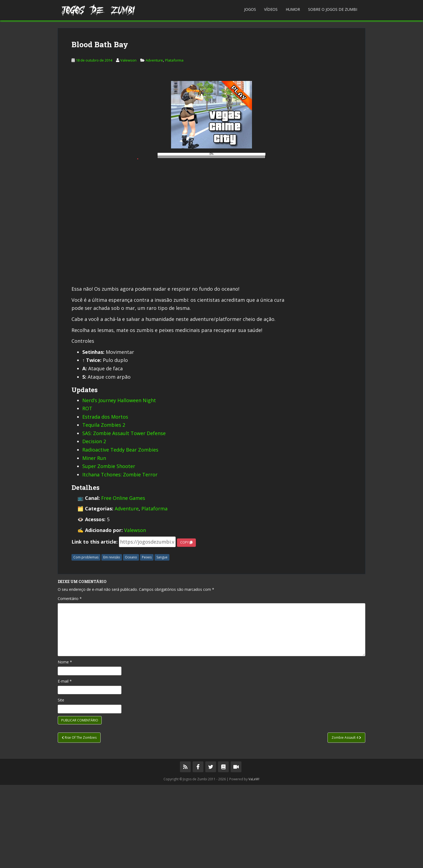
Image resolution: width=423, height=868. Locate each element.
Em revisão (112, 640)
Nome (65, 745)
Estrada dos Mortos (105, 500)
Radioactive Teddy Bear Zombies (120, 533)
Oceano (131, 640)
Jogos (250, 9)
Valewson (128, 143)
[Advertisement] (211, 66)
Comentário (70, 682)
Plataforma (174, 143)
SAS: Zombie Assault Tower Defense (124, 516)
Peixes (147, 640)
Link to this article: (95, 625)
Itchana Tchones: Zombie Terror (120, 558)
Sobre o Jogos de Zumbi (333, 9)
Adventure (154, 143)
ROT (87, 491)
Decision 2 (94, 524)
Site (61, 783)
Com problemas (86, 640)
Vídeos (271, 9)
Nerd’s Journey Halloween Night (119, 483)
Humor (293, 9)
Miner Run (94, 541)
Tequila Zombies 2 (104, 508)
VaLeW (254, 862)
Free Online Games (123, 581)
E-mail (65, 764)
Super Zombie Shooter (109, 549)
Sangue (162, 640)
